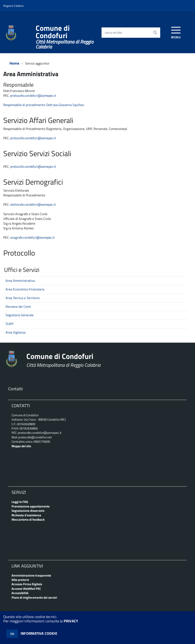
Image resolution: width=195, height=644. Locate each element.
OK (12, 634)
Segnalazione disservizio (28, 511)
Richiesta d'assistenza (26, 515)
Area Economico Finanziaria (25, 289)
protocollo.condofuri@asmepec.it (33, 138)
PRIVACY (71, 621)
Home (14, 63)
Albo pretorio (20, 580)
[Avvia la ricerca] (155, 33)
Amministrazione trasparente (31, 575)
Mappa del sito (21, 446)
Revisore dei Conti (18, 307)
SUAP (9, 324)
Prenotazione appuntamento (31, 506)
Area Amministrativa (20, 281)
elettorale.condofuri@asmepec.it (33, 204)
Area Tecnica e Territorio (23, 298)
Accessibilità (20, 593)
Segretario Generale (20, 315)
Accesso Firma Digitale (27, 584)
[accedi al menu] (176, 32)
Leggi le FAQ (20, 502)
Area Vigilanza (16, 332)
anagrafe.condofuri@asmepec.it (32, 237)
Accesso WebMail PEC (26, 589)
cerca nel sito (113, 33)
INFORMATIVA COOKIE (39, 633)
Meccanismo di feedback (28, 520)
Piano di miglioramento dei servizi (34, 597)
